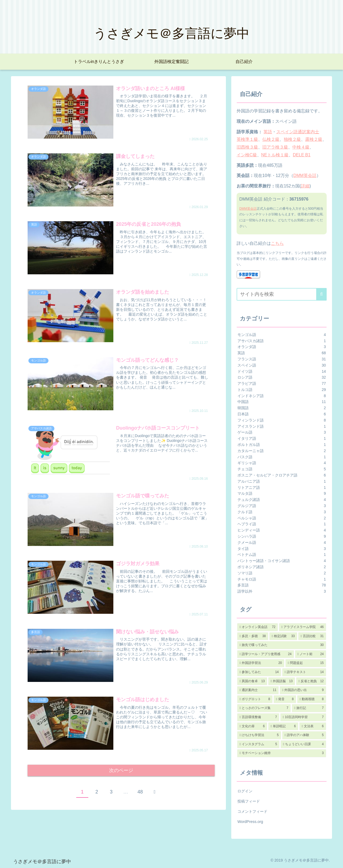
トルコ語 (282, 390)
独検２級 (292, 139)
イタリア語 (282, 439)
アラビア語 (282, 384)
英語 (268, 132)
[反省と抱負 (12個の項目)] (311, 681)
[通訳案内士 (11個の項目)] (258, 690)
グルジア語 (282, 506)
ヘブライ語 (282, 524)
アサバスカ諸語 (282, 341)
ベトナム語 (282, 555)
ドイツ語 (282, 372)
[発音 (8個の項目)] (285, 699)
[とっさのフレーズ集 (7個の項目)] (264, 708)
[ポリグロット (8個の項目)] (255, 699)
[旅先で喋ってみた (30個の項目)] (282, 645)
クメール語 (282, 543)
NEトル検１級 (275, 155)
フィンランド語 (282, 420)
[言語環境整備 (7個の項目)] (258, 717)
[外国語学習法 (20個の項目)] (261, 663)
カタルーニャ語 (282, 451)
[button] (321, 294)
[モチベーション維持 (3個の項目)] (282, 753)
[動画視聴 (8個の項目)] (312, 699)
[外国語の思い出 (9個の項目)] (303, 690)
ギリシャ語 (282, 463)
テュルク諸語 (282, 500)
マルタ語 (282, 494)
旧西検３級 (247, 147)
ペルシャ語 (282, 518)
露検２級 (314, 139)
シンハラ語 (282, 536)
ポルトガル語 (282, 445)
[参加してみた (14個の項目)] (259, 672)
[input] (282, 294)
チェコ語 (282, 469)
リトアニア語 (282, 488)
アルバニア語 (282, 481)
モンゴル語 (282, 335)
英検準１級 (247, 139)
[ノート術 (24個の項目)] (311, 654)
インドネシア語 (282, 396)
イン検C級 (247, 155)
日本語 (282, 414)
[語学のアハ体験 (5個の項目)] (304, 735)
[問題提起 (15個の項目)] (306, 663)
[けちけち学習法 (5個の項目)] (259, 735)
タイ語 (282, 549)
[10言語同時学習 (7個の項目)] (303, 717)
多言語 (282, 585)
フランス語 (282, 359)
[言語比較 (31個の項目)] (312, 636)
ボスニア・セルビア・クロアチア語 (282, 475)
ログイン (245, 791)
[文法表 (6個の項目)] (313, 726)
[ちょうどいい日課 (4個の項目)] (303, 744)
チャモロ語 (282, 579)
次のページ (121, 771)
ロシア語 (282, 377)
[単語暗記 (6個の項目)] (283, 726)
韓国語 (282, 408)
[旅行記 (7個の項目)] (309, 708)
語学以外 (282, 591)
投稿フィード (249, 801)
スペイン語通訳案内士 (298, 132)
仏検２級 (271, 139)
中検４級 (301, 147)
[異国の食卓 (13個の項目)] (252, 681)
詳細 (305, 186)
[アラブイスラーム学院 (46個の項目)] (303, 627)
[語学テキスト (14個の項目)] (304, 672)
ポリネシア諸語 (282, 567)
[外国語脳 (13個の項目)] (282, 681)
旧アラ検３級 (275, 147)
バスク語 (282, 457)
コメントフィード (252, 811)
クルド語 (282, 512)
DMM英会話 (305, 176)
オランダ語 (282, 347)
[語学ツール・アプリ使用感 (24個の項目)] (266, 654)
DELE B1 (302, 155)
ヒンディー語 (282, 530)
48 (140, 793)
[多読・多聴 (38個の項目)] (253, 636)
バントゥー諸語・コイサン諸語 (282, 561)
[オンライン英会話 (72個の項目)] (258, 627)
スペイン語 (282, 365)
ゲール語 (282, 432)
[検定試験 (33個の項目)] (283, 636)
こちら (277, 243)
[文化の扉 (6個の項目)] (252, 726)
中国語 (282, 402)
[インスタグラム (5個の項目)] (258, 744)
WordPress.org (250, 822)
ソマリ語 (282, 573)
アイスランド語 (282, 426)
